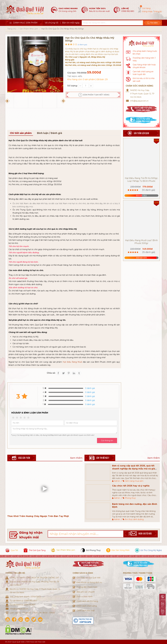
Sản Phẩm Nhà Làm (29, 29)
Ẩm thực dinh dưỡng (134, 519)
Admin (117, 481)
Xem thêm (76, 458)
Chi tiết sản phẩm (21, 133)
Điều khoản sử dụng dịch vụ (89, 582)
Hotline (163, 598)
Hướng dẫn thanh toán (87, 587)
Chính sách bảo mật (86, 611)
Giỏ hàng (146, 8)
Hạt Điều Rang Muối (72, 362)
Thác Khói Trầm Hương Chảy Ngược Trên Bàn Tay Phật (38, 516)
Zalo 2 (163, 612)
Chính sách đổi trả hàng (87, 601)
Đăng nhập (147, 11)
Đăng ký (158, 11)
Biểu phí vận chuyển (86, 592)
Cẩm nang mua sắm (134, 481)
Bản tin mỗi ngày (71, 23)
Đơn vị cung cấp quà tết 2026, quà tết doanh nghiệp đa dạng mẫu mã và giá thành (133, 469)
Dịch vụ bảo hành (85, 597)
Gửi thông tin (107, 441)
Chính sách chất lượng (87, 606)
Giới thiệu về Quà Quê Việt (88, 578)
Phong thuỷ (130, 498)
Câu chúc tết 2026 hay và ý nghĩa (131, 486)
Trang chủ (12, 29)
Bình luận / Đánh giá (49, 133)
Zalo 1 (163, 605)
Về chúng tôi (52, 23)
